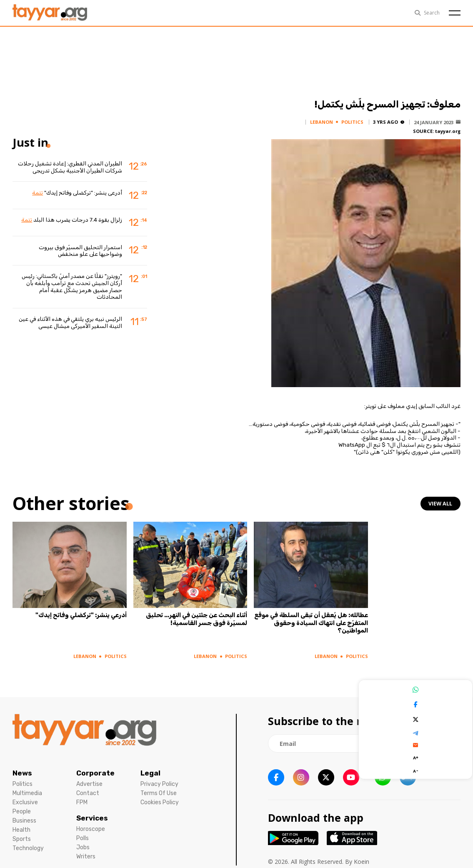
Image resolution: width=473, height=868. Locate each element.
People (22, 809)
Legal (150, 770)
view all (440, 504)
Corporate (95, 770)
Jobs (83, 844)
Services (92, 815)
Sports (22, 836)
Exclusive (25, 799)
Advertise (89, 781)
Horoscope (91, 826)
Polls (83, 835)
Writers (86, 854)
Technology (28, 845)
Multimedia (27, 790)
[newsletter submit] (450, 740)
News (22, 770)
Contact (88, 790)
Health (21, 827)
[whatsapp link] (383, 774)
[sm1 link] (408, 774)
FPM (82, 799)
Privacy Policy (159, 781)
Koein (362, 859)
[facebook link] (276, 774)
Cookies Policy (160, 799)
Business (24, 818)
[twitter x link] (326, 774)
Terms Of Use (159, 790)
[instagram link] (301, 774)
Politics (23, 781)
